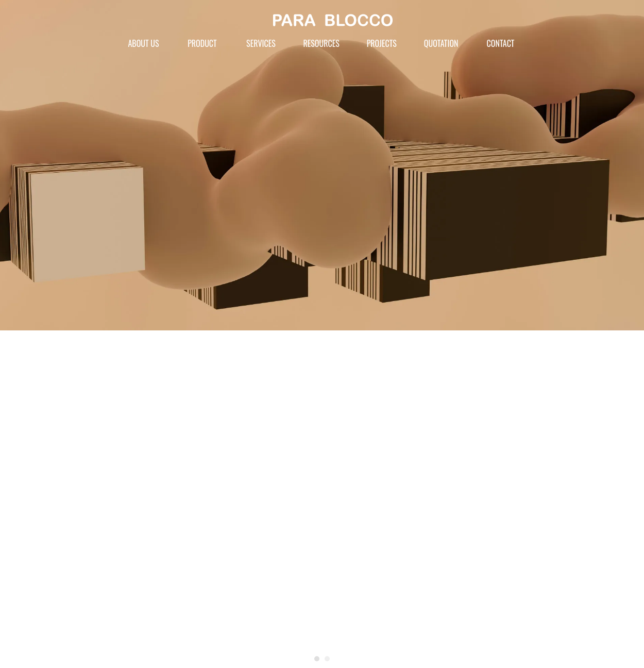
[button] (317, 659)
